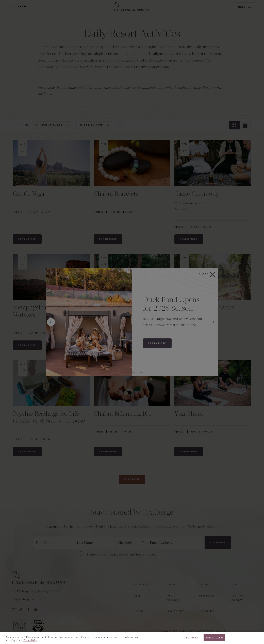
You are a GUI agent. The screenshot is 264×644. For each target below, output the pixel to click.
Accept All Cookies (214, 638)
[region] (132, 638)
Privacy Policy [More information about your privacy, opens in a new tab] (30, 640)
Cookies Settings (190, 638)
